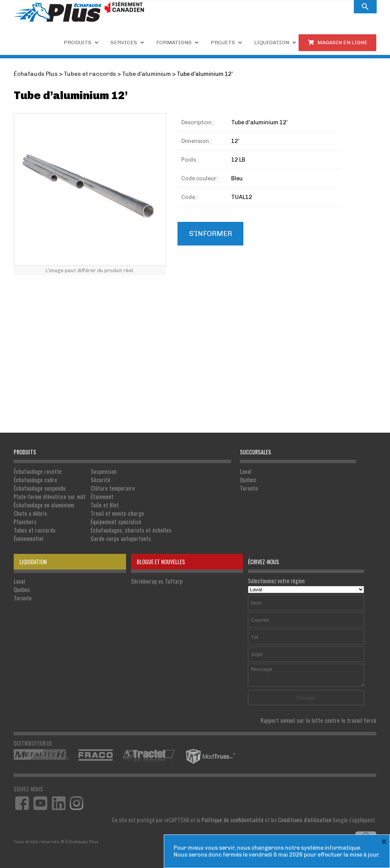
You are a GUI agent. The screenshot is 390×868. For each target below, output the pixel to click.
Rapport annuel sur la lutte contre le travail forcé (322, 716)
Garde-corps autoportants (116, 535)
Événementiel (28, 535)
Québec (248, 479)
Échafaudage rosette (37, 471)
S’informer (210, 233)
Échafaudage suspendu (39, 487)
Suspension (99, 471)
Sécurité (96, 479)
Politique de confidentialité (237, 816)
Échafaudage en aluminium (43, 503)
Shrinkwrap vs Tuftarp (155, 577)
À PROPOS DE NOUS (269, 7)
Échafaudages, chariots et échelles (125, 527)
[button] (365, 7)
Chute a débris (30, 511)
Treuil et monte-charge (112, 511)
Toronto (249, 487)
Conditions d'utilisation (306, 816)
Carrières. (224, 7)
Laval (245, 471)
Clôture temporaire (108, 487)
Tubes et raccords (34, 527)
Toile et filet (100, 503)
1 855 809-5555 (177, 6)
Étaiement (98, 495)
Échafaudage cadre (35, 479)
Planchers (25, 519)
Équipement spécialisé (111, 519)
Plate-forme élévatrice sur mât (48, 495)
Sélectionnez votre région (306, 581)
